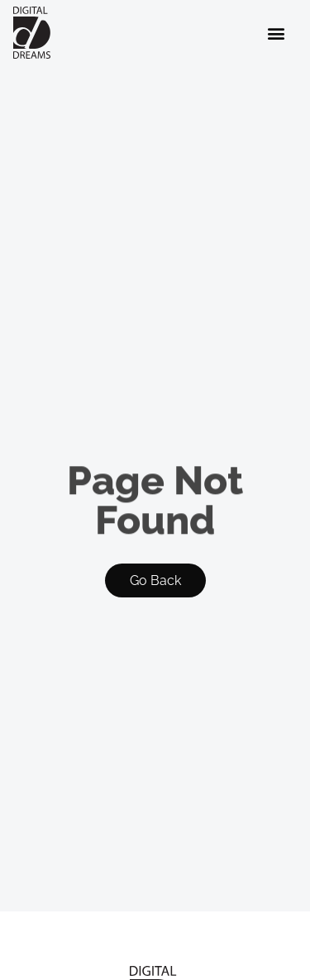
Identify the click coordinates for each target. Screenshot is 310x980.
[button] (277, 33)
